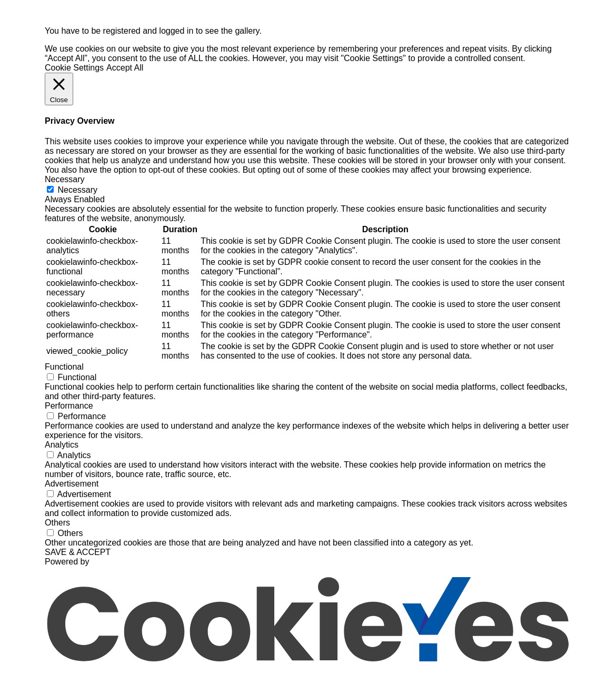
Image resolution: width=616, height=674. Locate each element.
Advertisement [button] (72, 484)
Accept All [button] (125, 68)
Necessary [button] (65, 179)
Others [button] (57, 523)
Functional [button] (64, 367)
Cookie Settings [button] (74, 68)
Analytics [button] (62, 445)
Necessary (77, 190)
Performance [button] (69, 406)
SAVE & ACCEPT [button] (78, 552)
